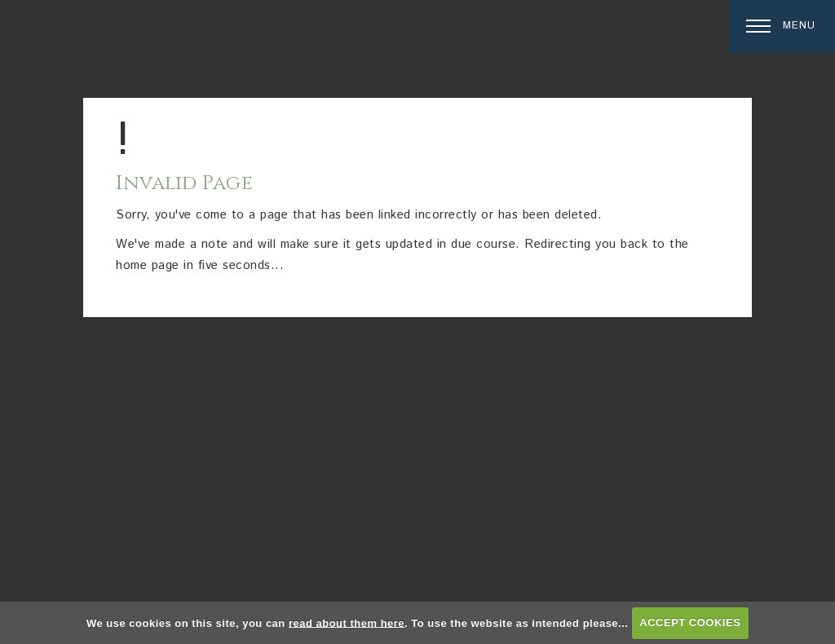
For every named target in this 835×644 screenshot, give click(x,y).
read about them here (347, 622)
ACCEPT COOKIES (690, 622)
